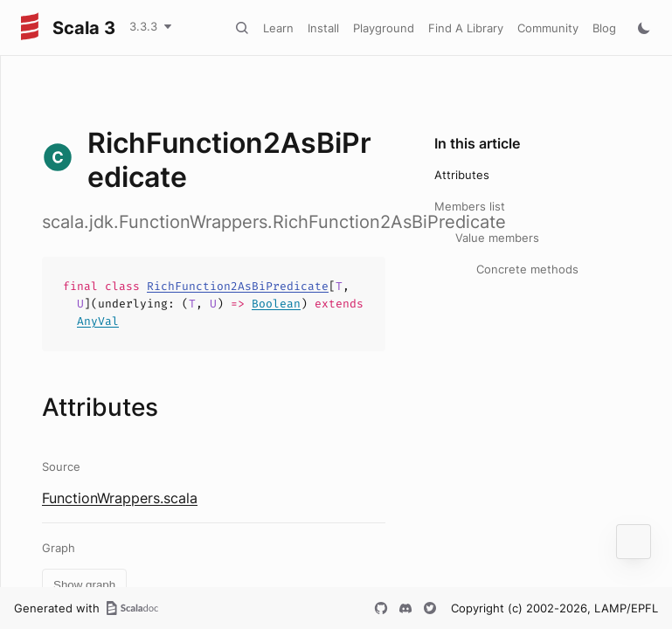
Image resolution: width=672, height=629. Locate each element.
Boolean (276, 304)
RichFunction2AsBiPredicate (238, 286)
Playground (384, 28)
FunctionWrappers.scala (120, 498)
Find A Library (466, 28)
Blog (604, 28)
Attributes (462, 175)
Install (323, 28)
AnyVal (98, 321)
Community (548, 28)
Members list (470, 206)
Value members (497, 238)
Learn (278, 28)
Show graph (84, 585)
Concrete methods (527, 269)
